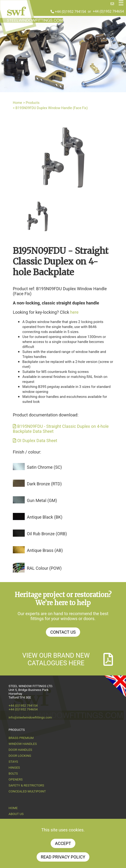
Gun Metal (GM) (42, 500)
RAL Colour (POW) (44, 568)
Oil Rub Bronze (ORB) (47, 534)
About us (16, 814)
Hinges (14, 767)
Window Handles (23, 744)
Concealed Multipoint (27, 791)
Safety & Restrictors (26, 785)
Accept (63, 843)
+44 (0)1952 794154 (68, 12)
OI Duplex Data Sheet (35, 441)
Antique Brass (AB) (45, 550)
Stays (13, 762)
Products (33, 103)
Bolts (13, 773)
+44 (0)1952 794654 (108, 12)
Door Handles (20, 750)
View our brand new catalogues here (68, 659)
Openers (16, 779)
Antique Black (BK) (45, 517)
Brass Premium (21, 738)
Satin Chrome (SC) (44, 467)
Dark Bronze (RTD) (44, 484)
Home (17, 103)
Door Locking (20, 756)
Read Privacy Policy (63, 857)
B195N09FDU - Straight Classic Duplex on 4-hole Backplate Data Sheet (61, 429)
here (74, 312)
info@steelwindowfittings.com (30, 717)
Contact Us (63, 632)
